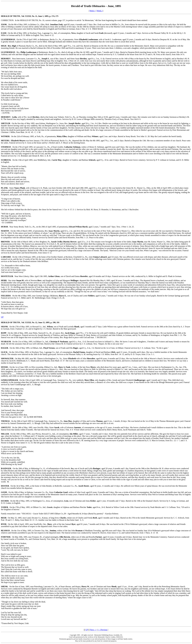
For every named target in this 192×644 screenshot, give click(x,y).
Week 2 (100, 11)
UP (2, 317)
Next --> (93, 630)
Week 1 (92, 11)
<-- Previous (102, 630)
